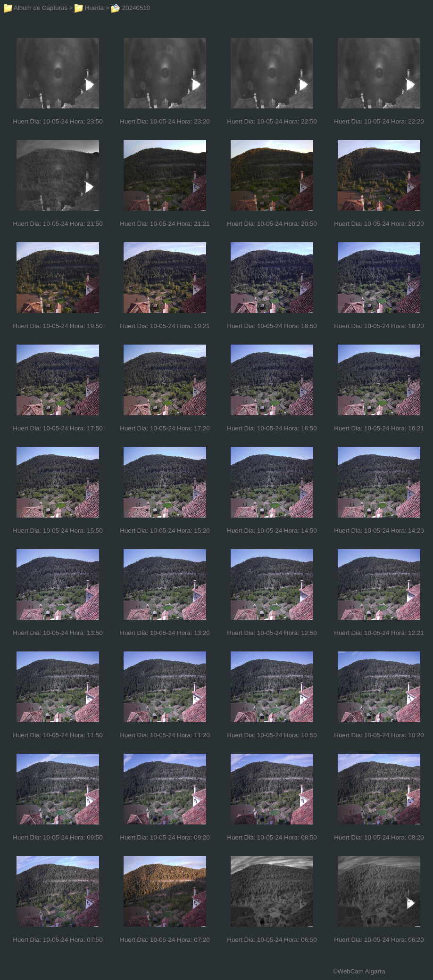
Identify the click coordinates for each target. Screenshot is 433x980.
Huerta (89, 8)
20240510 (130, 8)
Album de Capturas (36, 8)
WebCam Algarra (362, 971)
